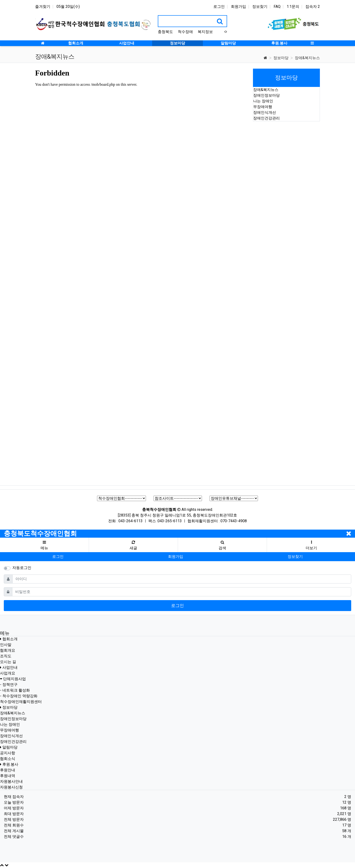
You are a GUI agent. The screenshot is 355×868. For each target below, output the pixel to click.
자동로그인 (22, 568)
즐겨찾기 (43, 7)
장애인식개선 (265, 112)
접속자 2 (313, 7)
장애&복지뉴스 (307, 58)
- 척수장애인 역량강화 (19, 696)
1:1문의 (293, 7)
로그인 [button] (58, 557)
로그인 (219, 7)
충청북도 (165, 32)
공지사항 (8, 753)
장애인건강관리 (266, 118)
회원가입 (238, 7)
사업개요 (8, 673)
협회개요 (8, 650)
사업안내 (10, 667)
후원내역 (8, 776)
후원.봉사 (10, 764)
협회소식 (8, 759)
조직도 (6, 656)
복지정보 (205, 32)
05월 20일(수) (68, 7)
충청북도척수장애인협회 (40, 534)
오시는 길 (8, 662)
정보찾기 (260, 7)
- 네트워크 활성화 (15, 690)
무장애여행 (263, 107)
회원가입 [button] (176, 557)
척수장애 (185, 32)
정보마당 (281, 58)
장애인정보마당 (266, 95)
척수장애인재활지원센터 (21, 702)
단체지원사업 (14, 679)
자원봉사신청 (11, 787)
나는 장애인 (263, 101)
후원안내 (8, 770)
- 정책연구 (9, 685)
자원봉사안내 (11, 781)
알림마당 (10, 747)
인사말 (6, 645)
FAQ (277, 7)
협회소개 (10, 639)
